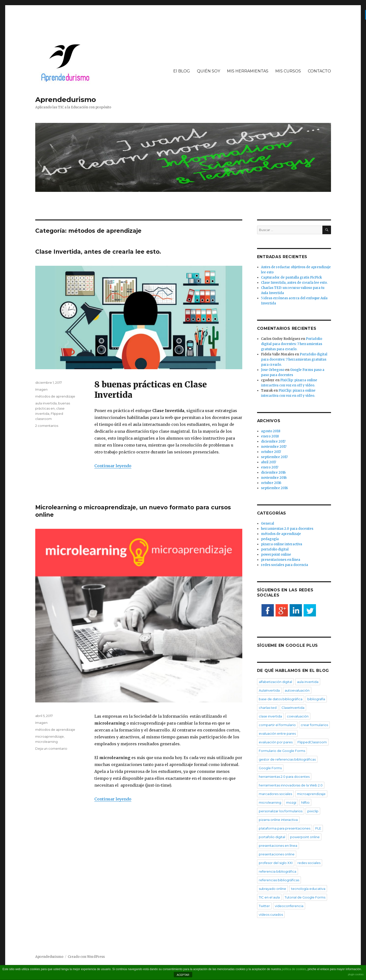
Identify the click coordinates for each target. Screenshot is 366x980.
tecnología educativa (308, 889)
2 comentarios (47, 426)
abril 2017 (269, 462)
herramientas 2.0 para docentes (287, 529)
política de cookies (294, 969)
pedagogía (270, 539)
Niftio (305, 802)
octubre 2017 (271, 452)
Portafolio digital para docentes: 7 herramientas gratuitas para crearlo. (292, 344)
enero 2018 (270, 436)
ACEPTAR (183, 975)
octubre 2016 (271, 483)
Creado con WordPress (86, 957)
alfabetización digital (275, 682)
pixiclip (313, 811)
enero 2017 (270, 467)
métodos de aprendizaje (55, 396)
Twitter (264, 906)
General (268, 523)
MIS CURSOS (288, 71)
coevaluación (298, 716)
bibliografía (316, 699)
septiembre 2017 (274, 457)
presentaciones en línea (281, 560)
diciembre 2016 (273, 473)
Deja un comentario (51, 748)
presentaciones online (277, 854)
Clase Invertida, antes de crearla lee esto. (98, 252)
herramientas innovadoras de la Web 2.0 (291, 785)
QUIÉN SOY (209, 71)
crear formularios (314, 725)
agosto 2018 (271, 431)
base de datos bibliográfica (281, 699)
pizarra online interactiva (282, 544)
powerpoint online (276, 555)
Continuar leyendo (113, 466)
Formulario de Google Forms (282, 751)
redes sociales (309, 863)
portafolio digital (275, 549)
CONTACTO (319, 71)
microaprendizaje (50, 736)
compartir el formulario (277, 725)
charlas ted (268, 708)
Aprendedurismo (66, 100)
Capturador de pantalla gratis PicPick (291, 277)
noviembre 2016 (274, 478)
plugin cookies (356, 974)
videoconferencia (289, 906)
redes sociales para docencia (285, 565)
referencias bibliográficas (279, 880)
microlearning (46, 742)
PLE (318, 828)
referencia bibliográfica (278, 871)
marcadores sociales (275, 794)
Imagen (41, 389)
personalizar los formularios (281, 811)
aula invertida (46, 403)
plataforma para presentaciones (285, 828)
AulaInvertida (269, 690)
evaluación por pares (276, 742)
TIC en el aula (269, 897)
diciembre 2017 (273, 441)
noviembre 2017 (274, 447)
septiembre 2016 (274, 488)
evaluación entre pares (277, 733)
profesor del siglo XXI (276, 863)
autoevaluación (297, 690)
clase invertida (270, 716)
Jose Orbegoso (273, 370)
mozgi (291, 802)
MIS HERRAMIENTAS (248, 71)
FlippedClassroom (312, 742)
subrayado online (272, 889)
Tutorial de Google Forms (305, 897)
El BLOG (182, 71)
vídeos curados (271, 914)
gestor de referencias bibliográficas (287, 759)
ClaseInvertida (293, 708)
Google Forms (270, 768)
